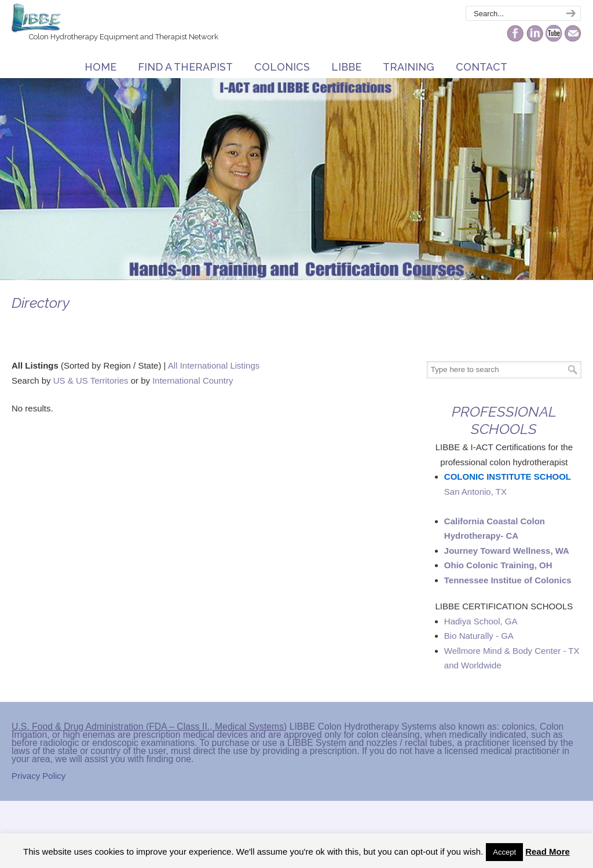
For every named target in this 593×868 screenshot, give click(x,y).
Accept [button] (504, 852)
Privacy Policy (39, 776)
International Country (193, 380)
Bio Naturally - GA (479, 636)
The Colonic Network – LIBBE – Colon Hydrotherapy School (36, 18)
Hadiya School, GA (481, 621)
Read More (548, 852)
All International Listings (214, 365)
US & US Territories (91, 380)
